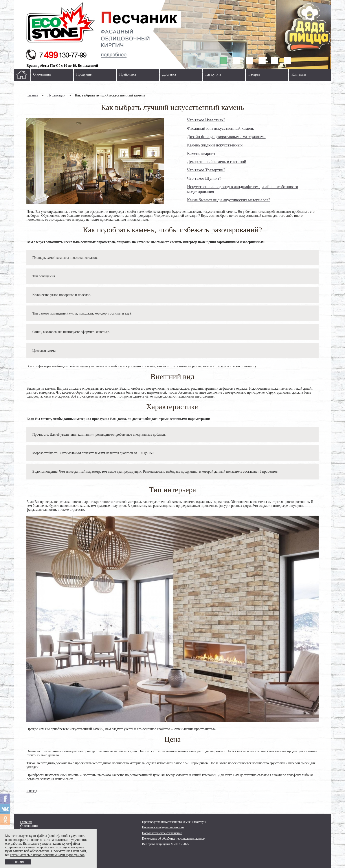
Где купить (214, 74)
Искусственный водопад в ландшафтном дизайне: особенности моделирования (242, 189)
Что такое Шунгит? (204, 178)
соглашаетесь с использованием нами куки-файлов (47, 855)
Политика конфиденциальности (163, 827)
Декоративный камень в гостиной (217, 162)
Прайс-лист (128, 74)
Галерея (254, 74)
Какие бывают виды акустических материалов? (229, 200)
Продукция (84, 74)
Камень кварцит (201, 153)
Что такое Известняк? (206, 120)
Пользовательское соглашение (162, 833)
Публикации (56, 95)
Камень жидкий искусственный (215, 145)
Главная (32, 95)
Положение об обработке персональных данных (174, 838)
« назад (32, 791)
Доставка (169, 74)
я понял (18, 862)
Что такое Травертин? (206, 170)
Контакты (299, 74)
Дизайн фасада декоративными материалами (226, 137)
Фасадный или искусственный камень (220, 128)
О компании (42, 74)
